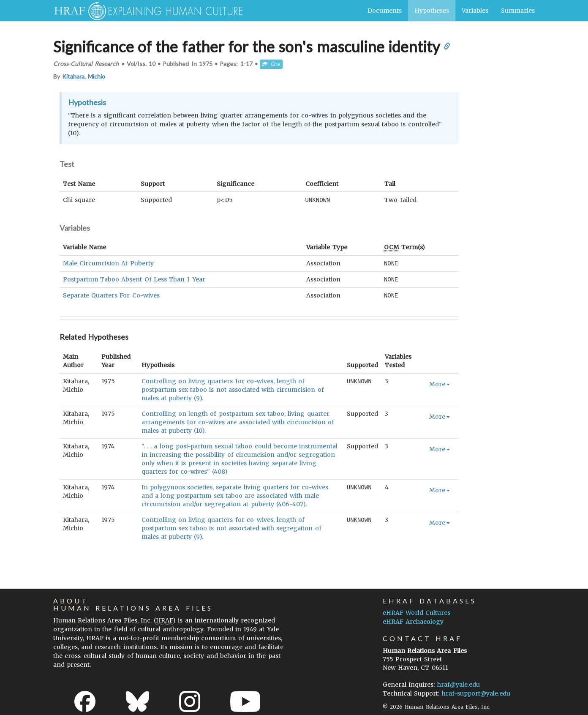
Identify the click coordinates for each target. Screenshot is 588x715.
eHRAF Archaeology (413, 620)
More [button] (440, 382)
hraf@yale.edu (459, 683)
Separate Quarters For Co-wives (111, 294)
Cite (271, 64)
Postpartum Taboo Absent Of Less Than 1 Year (134, 278)
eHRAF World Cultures (416, 611)
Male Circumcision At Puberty (108, 263)
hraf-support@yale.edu (476, 692)
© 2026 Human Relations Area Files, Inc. (437, 705)
